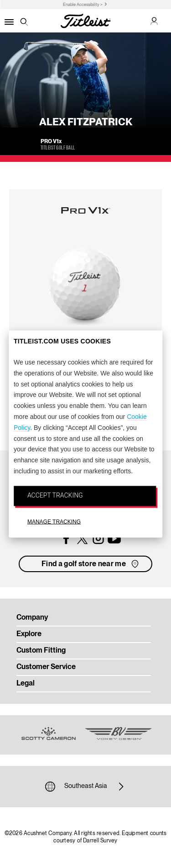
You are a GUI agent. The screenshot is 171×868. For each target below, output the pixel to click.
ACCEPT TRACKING (55, 495)
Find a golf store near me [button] (91, 564)
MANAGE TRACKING (54, 521)
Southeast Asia (86, 787)
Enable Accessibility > (83, 5)
